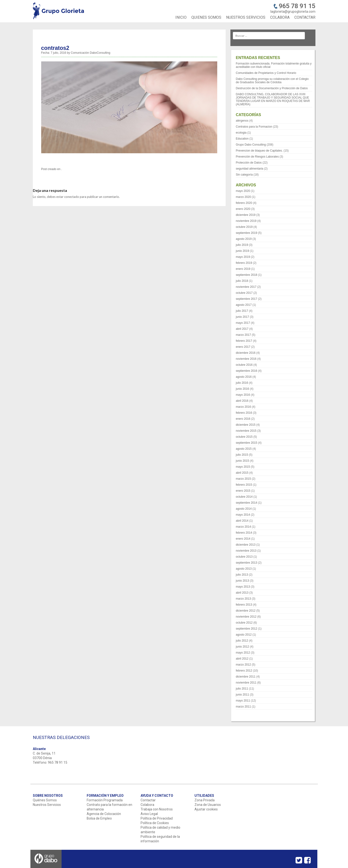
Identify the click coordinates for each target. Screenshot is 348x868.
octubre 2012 (244, 623)
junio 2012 (242, 647)
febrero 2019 (244, 263)
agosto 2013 (244, 569)
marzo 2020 (243, 197)
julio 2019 (242, 245)
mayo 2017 (243, 323)
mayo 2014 (243, 515)
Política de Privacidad (157, 818)
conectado (72, 197)
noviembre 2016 (246, 359)
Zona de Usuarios (208, 805)
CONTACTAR (305, 17)
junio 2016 (242, 389)
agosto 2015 (244, 449)
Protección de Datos (249, 163)
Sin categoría (244, 175)
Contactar (148, 800)
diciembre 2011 (246, 677)
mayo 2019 (243, 257)
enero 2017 (243, 347)
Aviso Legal (149, 814)
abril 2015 (242, 473)
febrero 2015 (244, 485)
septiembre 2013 (247, 563)
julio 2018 (242, 281)
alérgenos (242, 121)
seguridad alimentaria (250, 169)
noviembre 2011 (246, 683)
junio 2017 (242, 317)
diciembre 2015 (246, 425)
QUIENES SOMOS (206, 17)
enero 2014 (243, 539)
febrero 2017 (244, 341)
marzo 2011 (243, 707)
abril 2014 (242, 521)
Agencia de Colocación (104, 814)
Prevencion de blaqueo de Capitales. (259, 151)
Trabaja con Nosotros (157, 809)
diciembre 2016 (246, 353)
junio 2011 (242, 695)
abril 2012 (242, 659)
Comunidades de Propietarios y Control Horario (266, 73)
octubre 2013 (244, 557)
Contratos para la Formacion (254, 127)
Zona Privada (205, 800)
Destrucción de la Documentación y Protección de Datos (272, 88)
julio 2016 (242, 383)
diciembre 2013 (246, 545)
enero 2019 (243, 269)
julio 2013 (242, 575)
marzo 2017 (243, 335)
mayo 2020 (243, 191)
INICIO (181, 17)
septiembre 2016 (247, 371)
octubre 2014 (244, 497)
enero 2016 (243, 419)
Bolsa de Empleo (99, 818)
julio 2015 (242, 455)
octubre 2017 (244, 293)
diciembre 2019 (246, 215)
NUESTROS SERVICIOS (246, 17)
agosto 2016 (244, 377)
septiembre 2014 (247, 503)
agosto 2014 (244, 509)
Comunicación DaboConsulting (91, 53)
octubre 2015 (244, 437)
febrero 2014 (244, 533)
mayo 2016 (243, 395)
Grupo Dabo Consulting (251, 145)
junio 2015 (242, 461)
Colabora (147, 805)
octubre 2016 (244, 365)
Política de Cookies (155, 823)
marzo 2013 (243, 599)
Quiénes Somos (45, 800)
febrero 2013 (244, 605)
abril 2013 (242, 593)
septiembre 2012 (247, 629)
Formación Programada (105, 800)
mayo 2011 (243, 701)
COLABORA (280, 17)
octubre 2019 (244, 227)
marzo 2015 (243, 479)
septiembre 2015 (247, 443)
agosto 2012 (244, 635)
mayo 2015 (243, 467)
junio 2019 (242, 251)
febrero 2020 (244, 203)
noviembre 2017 (246, 287)
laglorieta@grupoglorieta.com (293, 12)
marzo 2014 (243, 527)
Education (242, 139)
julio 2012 (242, 641)
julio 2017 (242, 311)
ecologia (241, 133)
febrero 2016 (244, 413)
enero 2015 (243, 491)
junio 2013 (242, 581)
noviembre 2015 (246, 431)
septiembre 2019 (247, 233)
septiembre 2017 (247, 299)
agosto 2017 (244, 305)
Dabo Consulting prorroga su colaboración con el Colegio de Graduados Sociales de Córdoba (272, 81)
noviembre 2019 (246, 221)
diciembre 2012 (246, 611)
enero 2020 (243, 209)
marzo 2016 (243, 407)
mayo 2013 (243, 587)
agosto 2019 (244, 239)
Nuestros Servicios (47, 805)
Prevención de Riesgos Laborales (257, 157)
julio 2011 (242, 689)
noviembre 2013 (246, 551)
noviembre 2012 (246, 617)
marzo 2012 (243, 665)
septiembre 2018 (247, 275)
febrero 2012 (244, 671)
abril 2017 (242, 329)
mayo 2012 (243, 653)
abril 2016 (242, 401)
